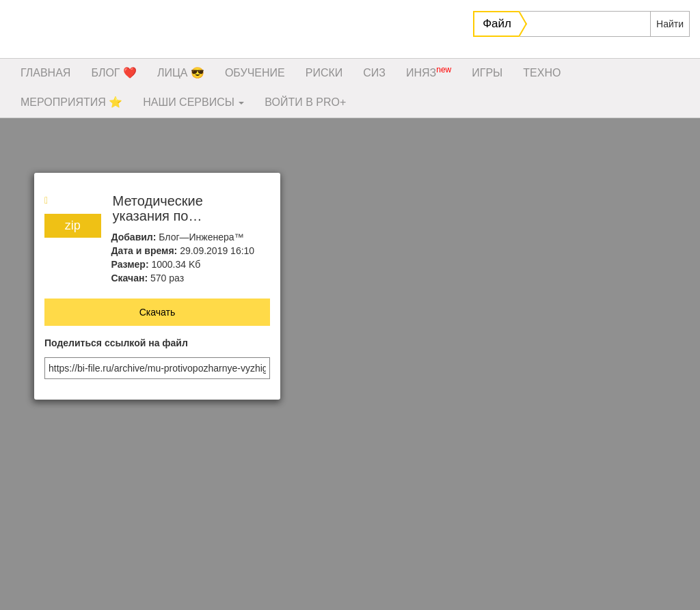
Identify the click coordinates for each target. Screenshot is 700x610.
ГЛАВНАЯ (45, 73)
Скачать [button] (158, 312)
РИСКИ (324, 73)
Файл (497, 24)
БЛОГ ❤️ (114, 73)
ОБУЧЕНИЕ (255, 73)
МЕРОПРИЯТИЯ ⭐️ (71, 102)
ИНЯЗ (429, 72)
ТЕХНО (542, 73)
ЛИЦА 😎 (181, 73)
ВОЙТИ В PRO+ (305, 102)
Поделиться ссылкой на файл (116, 343)
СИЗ (374, 73)
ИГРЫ (487, 73)
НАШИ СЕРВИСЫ (193, 102)
